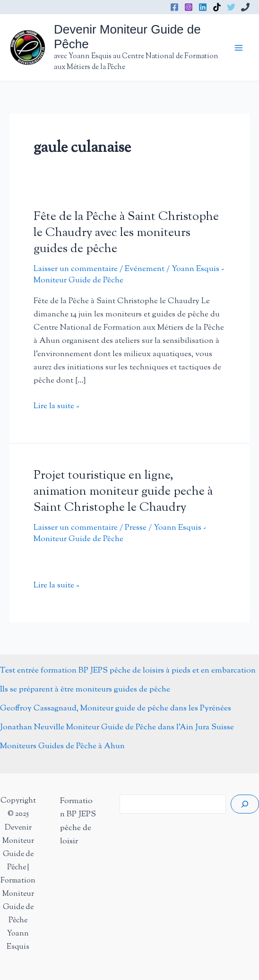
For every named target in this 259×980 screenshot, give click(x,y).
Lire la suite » (56, 406)
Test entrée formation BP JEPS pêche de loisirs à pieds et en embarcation (128, 671)
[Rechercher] (245, 804)
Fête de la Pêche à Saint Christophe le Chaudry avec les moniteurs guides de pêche (126, 233)
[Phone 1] (245, 7)
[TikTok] (217, 7)
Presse (136, 528)
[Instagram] (189, 7)
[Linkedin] (203, 7)
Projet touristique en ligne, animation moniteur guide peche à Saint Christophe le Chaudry (123, 492)
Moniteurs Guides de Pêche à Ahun (62, 746)
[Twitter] (231, 7)
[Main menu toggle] (239, 48)
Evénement (145, 269)
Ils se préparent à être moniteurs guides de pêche (85, 690)
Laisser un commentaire (76, 269)
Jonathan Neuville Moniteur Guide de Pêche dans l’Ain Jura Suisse (117, 727)
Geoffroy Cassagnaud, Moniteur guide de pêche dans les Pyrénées (116, 709)
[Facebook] (174, 7)
